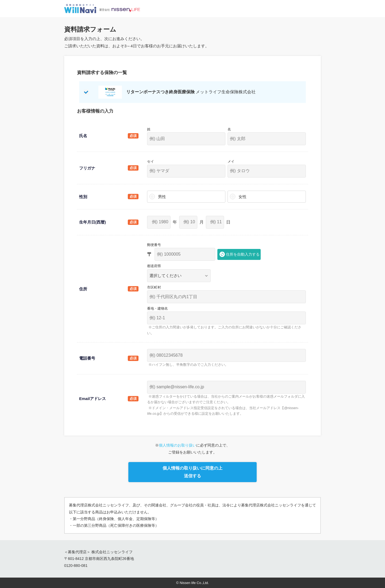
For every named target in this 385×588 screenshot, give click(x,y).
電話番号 (87, 358)
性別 (83, 197)
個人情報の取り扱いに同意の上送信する (192, 472)
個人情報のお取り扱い (178, 445)
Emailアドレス (93, 399)
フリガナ (87, 168)
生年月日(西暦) (93, 222)
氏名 (83, 136)
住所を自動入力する (243, 254)
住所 (83, 289)
